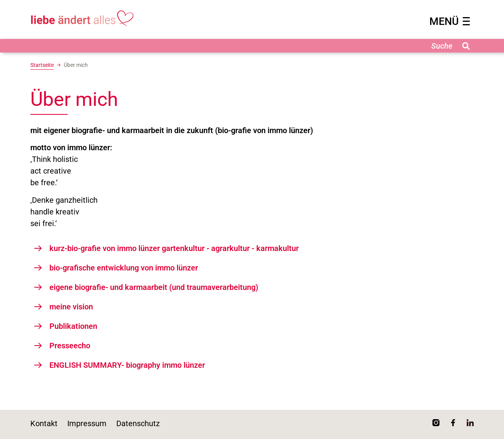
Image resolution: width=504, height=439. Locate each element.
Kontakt (44, 423)
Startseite (42, 65)
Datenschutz (138, 423)
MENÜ (450, 21)
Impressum (87, 423)
